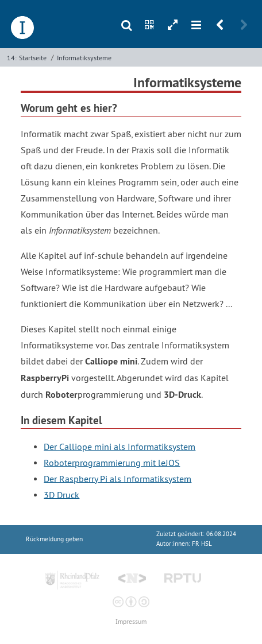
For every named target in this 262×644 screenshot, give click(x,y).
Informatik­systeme (84, 58)
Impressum (131, 622)
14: (12, 58)
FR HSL (202, 544)
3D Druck (61, 494)
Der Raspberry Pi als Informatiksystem (117, 478)
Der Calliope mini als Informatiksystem (120, 446)
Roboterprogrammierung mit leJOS (112, 462)
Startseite (33, 58)
